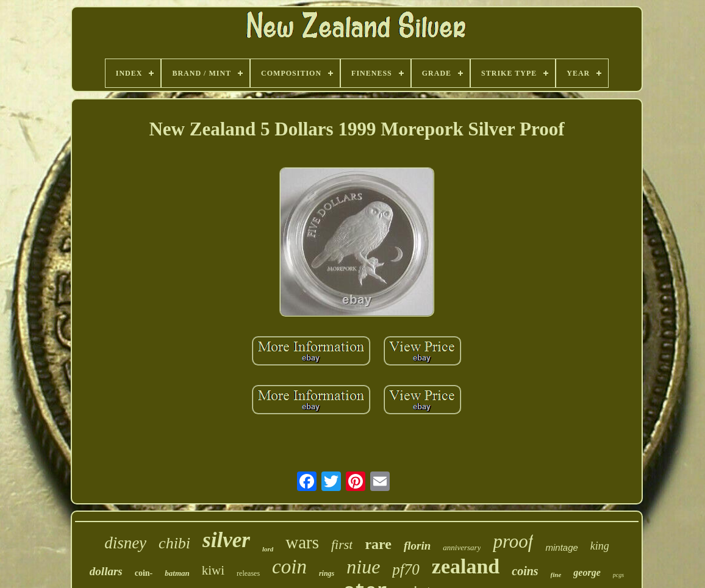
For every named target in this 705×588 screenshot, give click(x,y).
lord (268, 549)
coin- (144, 573)
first (342, 544)
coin (289, 567)
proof (513, 541)
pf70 (406, 569)
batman (177, 573)
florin (417, 546)
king (600, 546)
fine (556, 575)
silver (226, 540)
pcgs (618, 575)
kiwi (213, 570)
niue (363, 567)
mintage (561, 547)
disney (125, 543)
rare (378, 544)
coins (525, 571)
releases (248, 573)
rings (327, 573)
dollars (106, 571)
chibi (174, 543)
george (587, 572)
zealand (466, 566)
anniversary (462, 547)
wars (302, 542)
